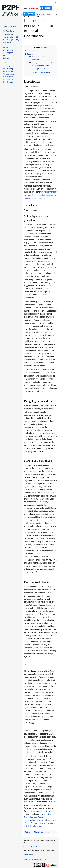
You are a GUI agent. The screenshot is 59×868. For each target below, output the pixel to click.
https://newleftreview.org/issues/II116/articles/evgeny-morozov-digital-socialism (40, 195)
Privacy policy (28, 855)
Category (29, 832)
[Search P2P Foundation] (52, 14)
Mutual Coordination (43, 832)
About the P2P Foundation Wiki (35, 860)
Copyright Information (31, 846)
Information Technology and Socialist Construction (38, 817)
